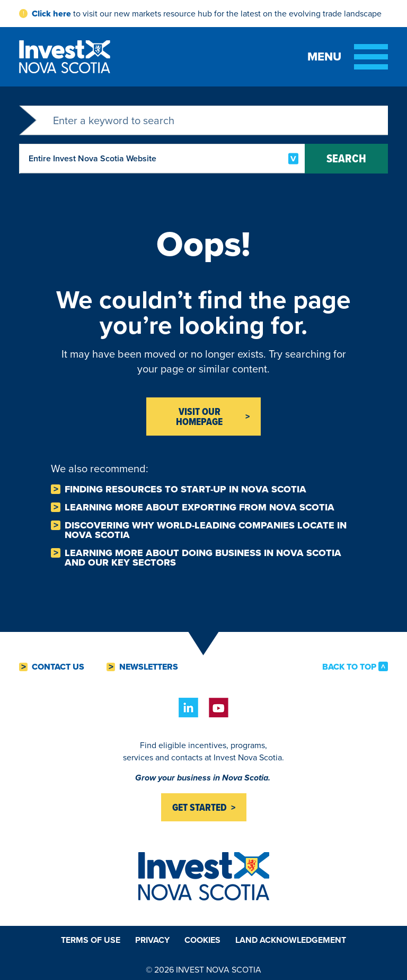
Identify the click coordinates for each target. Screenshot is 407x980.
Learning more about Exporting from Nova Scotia (200, 507)
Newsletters (149, 667)
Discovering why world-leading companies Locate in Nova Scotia (206, 530)
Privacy (152, 940)
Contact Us (58, 667)
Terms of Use (91, 940)
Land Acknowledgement (291, 940)
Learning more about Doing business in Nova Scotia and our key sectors (203, 558)
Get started (200, 807)
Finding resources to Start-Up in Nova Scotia (185, 489)
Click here (51, 14)
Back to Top (349, 666)
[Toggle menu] (348, 57)
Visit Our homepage (199, 417)
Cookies (202, 940)
